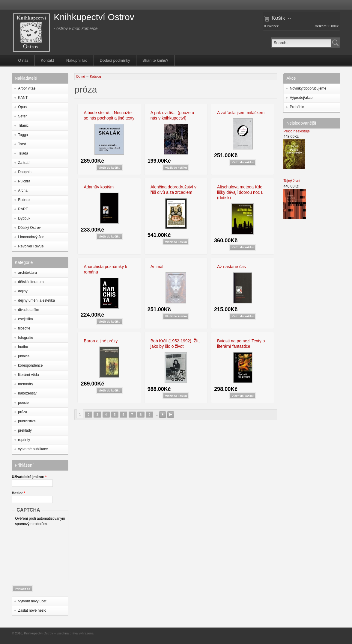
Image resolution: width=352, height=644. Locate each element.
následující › (163, 415)
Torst (22, 144)
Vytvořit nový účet (32, 601)
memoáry (25, 384)
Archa (23, 191)
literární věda (28, 375)
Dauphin (25, 172)
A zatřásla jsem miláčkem (241, 113)
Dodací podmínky (115, 60)
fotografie (25, 338)
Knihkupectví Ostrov (94, 17)
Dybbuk (24, 218)
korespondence (30, 365)
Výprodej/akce (301, 98)
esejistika (25, 319)
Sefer (22, 116)
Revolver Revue (31, 246)
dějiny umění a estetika (36, 300)
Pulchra (24, 181)
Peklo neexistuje (296, 131)
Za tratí (24, 163)
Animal (157, 267)
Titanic (23, 126)
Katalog (95, 76)
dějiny (23, 291)
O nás (23, 60)
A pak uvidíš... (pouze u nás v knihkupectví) (172, 115)
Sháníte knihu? (155, 60)
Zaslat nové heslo (32, 610)
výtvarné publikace (33, 449)
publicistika (27, 421)
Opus (22, 107)
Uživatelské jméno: (29, 477)
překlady (25, 430)
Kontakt (47, 60)
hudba (23, 347)
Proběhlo (297, 107)
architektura (27, 273)
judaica (24, 356)
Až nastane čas (231, 267)
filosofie (24, 328)
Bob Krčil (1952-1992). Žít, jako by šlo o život (175, 344)
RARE (23, 209)
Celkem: (321, 26)
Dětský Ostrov (29, 228)
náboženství (28, 393)
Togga (23, 135)
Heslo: (18, 493)
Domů (81, 76)
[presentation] (40, 552)
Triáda (23, 153)
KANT (23, 98)
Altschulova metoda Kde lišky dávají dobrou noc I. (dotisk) (240, 192)
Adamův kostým (99, 187)
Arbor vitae (27, 88)
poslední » (171, 415)
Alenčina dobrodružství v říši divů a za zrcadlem (173, 190)
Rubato (24, 200)
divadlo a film (28, 310)
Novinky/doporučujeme (308, 88)
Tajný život (292, 181)
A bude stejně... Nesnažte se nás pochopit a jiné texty (109, 115)
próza (22, 412)
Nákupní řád (77, 60)
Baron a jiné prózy (101, 341)
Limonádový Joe (31, 237)
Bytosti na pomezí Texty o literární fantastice (241, 344)
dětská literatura (31, 282)
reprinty (24, 440)
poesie (23, 403)
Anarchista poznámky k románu (105, 269)
